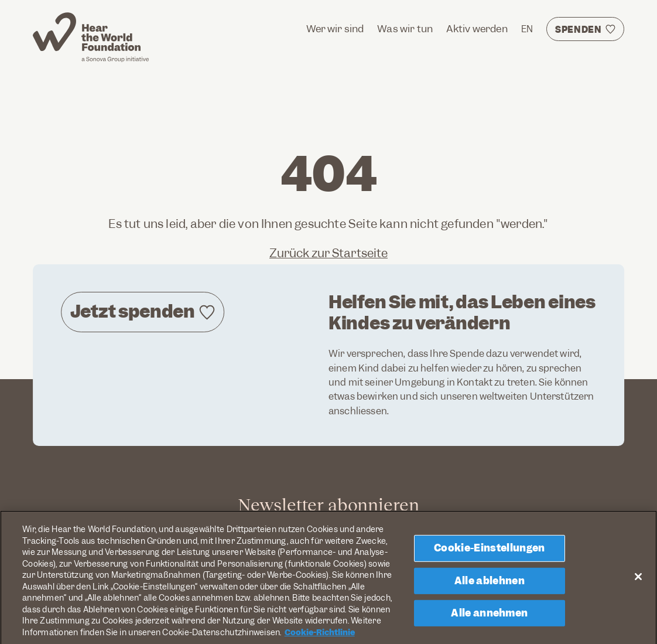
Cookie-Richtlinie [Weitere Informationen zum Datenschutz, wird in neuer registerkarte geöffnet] (320, 638)
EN (527, 29)
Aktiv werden (477, 29)
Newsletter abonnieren (328, 505)
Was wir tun (405, 29)
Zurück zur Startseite (328, 253)
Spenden (579, 30)
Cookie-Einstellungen (489, 553)
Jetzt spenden (133, 311)
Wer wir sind (335, 29)
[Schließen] (638, 581)
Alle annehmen (489, 618)
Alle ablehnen (490, 585)
